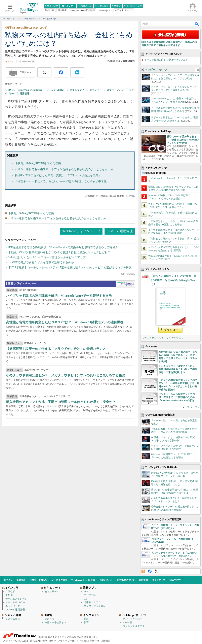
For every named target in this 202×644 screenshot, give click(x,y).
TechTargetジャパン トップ (81, 231)
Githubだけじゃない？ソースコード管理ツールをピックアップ (47, 257)
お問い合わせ (106, 580)
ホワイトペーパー (133, 619)
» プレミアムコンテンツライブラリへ (163, 338)
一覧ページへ (192, 407)
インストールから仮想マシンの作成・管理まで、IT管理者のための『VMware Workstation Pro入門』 (177, 397)
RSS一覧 (128, 622)
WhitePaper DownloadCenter (126, 284)
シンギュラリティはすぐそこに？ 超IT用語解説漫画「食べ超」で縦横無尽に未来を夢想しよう (178, 369)
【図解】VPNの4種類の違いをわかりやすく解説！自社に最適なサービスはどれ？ (59, 252)
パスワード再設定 (39, 580)
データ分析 (90, 595)
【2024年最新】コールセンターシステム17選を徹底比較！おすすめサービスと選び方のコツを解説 (70, 267)
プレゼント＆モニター (135, 626)
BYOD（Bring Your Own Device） (27, 90)
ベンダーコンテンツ (156, 70)
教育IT (87, 622)
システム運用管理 (120, 231)
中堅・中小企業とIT (55, 622)
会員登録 (21, 580)
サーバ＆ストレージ (16, 599)
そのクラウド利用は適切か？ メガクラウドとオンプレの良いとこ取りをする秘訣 (66, 375)
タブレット (95, 90)
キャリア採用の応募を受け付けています (166, 60)
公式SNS (24, 641)
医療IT (87, 619)
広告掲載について (126, 580)
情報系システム (92, 602)
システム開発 (13, 619)
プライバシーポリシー (70, 641)
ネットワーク (13, 606)
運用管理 (25, 94)
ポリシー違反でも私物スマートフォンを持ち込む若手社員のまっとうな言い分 (64, 169)
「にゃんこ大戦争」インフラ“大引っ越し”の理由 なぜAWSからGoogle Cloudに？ (173, 280)
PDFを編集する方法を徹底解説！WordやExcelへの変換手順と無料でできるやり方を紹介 (63, 247)
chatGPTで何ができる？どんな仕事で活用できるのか (41, 262)
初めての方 (175, 580)
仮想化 (9, 595)
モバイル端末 (57, 90)
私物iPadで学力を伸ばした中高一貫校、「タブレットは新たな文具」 (58, 175)
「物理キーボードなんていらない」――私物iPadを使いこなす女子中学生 (61, 181)
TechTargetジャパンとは (83, 580)
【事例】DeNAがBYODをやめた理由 (38, 163)
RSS (143, 571)
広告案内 (35, 641)
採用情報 (106, 641)
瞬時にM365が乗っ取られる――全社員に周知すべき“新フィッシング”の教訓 (183, 140)
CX (86, 599)
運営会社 (94, 641)
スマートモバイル (15, 602)
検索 (197, 24)
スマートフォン (115, 90)
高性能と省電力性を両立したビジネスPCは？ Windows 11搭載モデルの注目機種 (65, 322)
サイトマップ (159, 580)
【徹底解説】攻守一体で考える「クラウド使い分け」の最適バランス (56, 349)
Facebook (150, 571)
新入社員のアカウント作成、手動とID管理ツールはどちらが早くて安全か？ (61, 402)
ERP (86, 591)
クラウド (10, 591)
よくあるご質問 (59, 580)
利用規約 (143, 580)
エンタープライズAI (95, 606)
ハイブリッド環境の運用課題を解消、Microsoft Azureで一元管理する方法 (59, 296)
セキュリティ (77, 90)
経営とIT (49, 619)
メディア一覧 (10, 641)
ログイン (8, 580)
